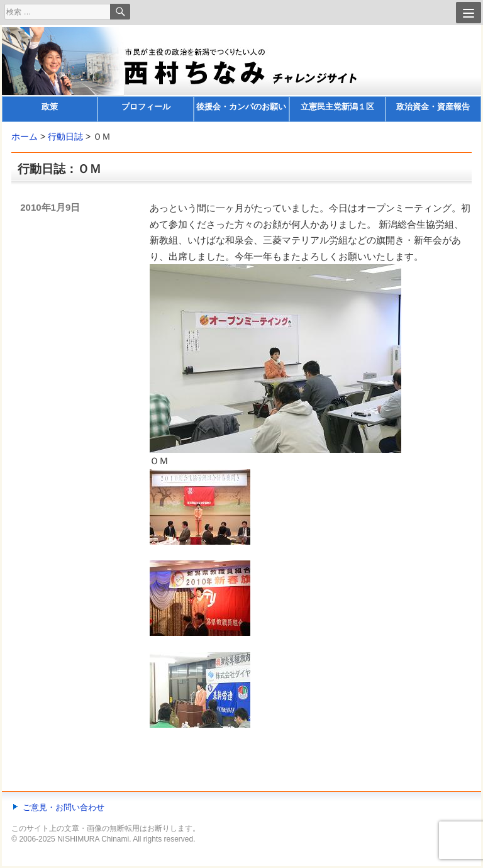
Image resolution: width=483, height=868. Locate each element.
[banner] (241, 75)
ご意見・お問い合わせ (64, 807)
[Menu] (469, 13)
